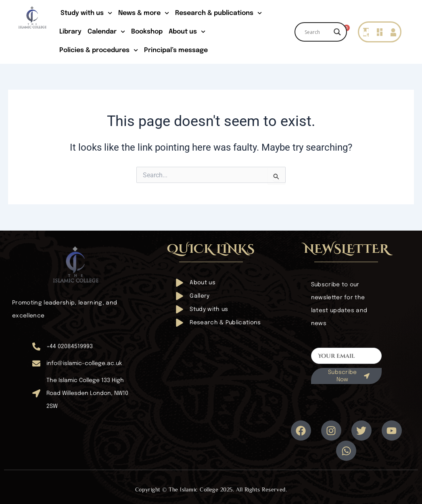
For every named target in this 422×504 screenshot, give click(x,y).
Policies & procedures (99, 50)
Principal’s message (176, 50)
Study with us (86, 13)
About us (187, 32)
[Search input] (317, 32)
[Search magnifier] (337, 32)
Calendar (106, 32)
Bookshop (147, 32)
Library (70, 32)
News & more (144, 13)
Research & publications (218, 13)
